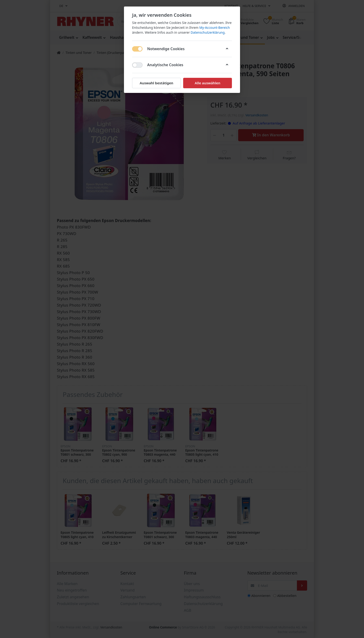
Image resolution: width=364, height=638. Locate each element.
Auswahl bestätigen (156, 83)
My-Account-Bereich (215, 28)
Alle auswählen (208, 83)
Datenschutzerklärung (208, 32)
